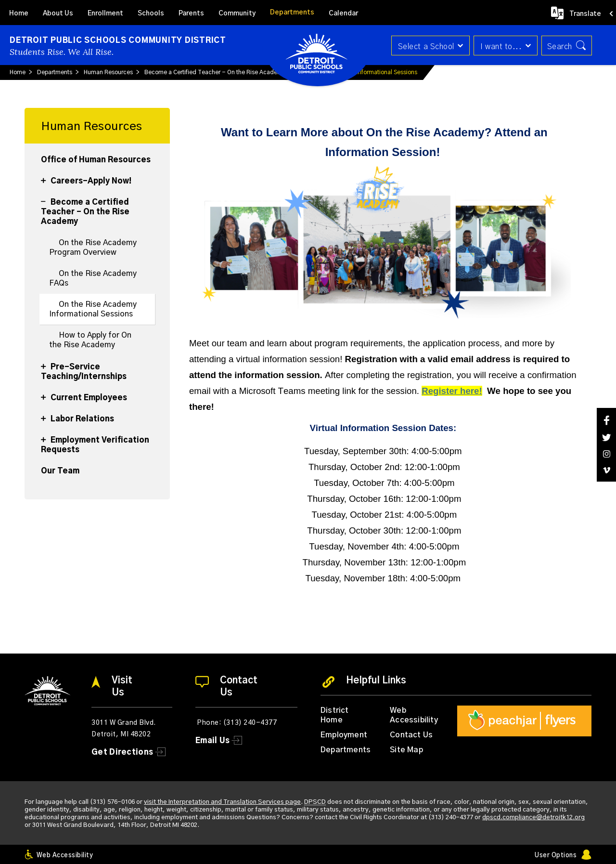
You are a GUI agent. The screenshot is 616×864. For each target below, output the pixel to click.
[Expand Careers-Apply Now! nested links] (46, 175)
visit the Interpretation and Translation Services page (222, 802)
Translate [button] (585, 14)
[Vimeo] (606, 470)
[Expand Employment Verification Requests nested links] (46, 434)
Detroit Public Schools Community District (118, 40)
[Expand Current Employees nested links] (46, 392)
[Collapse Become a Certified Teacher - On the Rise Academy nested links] (46, 196)
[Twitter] (606, 438)
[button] (430, 46)
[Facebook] (606, 420)
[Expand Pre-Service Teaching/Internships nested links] (46, 361)
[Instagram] (606, 454)
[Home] (19, 13)
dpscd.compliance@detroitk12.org (533, 818)
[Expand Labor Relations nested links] (46, 413)
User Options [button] (556, 856)
